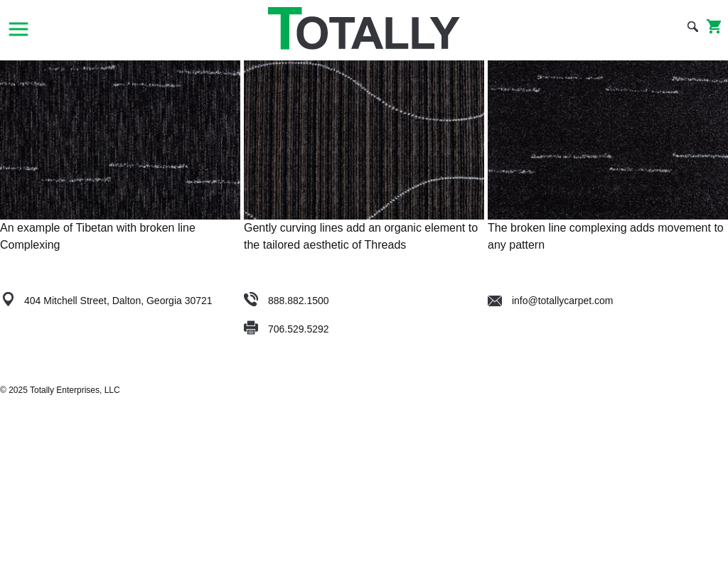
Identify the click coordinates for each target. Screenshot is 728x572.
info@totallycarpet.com (551, 301)
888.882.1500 (299, 301)
